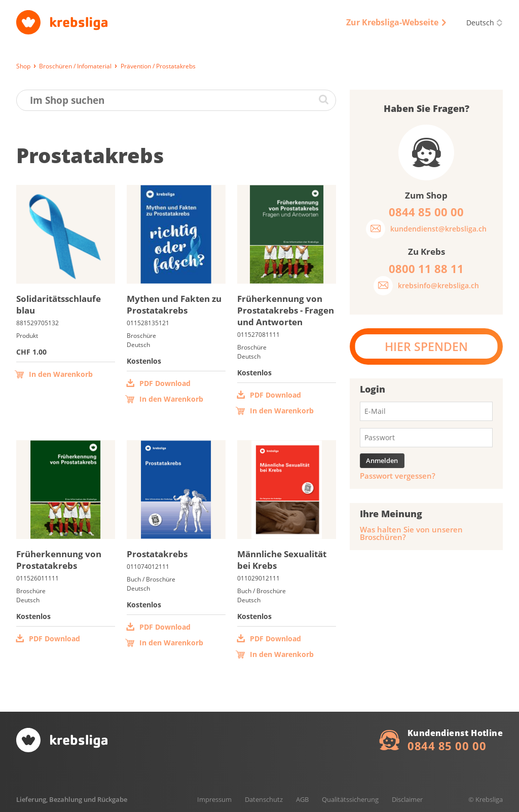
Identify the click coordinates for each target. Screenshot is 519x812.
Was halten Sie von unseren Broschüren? (411, 533)
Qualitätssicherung (350, 799)
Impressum (214, 799)
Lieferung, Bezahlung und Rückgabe (72, 799)
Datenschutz (264, 799)
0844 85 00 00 (447, 746)
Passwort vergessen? (398, 476)
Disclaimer (407, 799)
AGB (302, 799)
